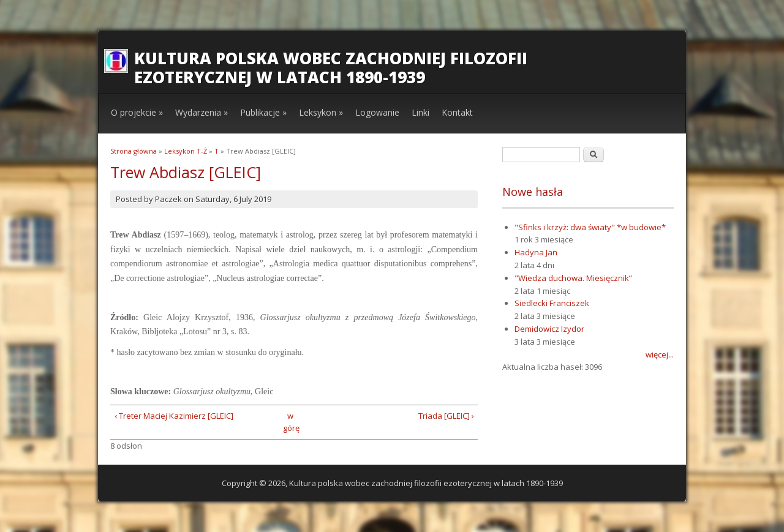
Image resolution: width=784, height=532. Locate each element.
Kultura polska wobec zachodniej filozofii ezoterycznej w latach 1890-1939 (331, 68)
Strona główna (134, 151)
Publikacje (263, 112)
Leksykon (321, 112)
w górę (290, 422)
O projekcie (137, 112)
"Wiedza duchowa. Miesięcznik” (573, 278)
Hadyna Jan (536, 252)
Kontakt (457, 112)
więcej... (660, 354)
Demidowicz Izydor (549, 329)
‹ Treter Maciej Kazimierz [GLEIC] (174, 416)
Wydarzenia (202, 112)
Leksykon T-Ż (186, 151)
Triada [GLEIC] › (446, 416)
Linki (420, 112)
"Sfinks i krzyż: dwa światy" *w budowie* (590, 227)
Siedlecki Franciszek (552, 303)
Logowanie (377, 112)
